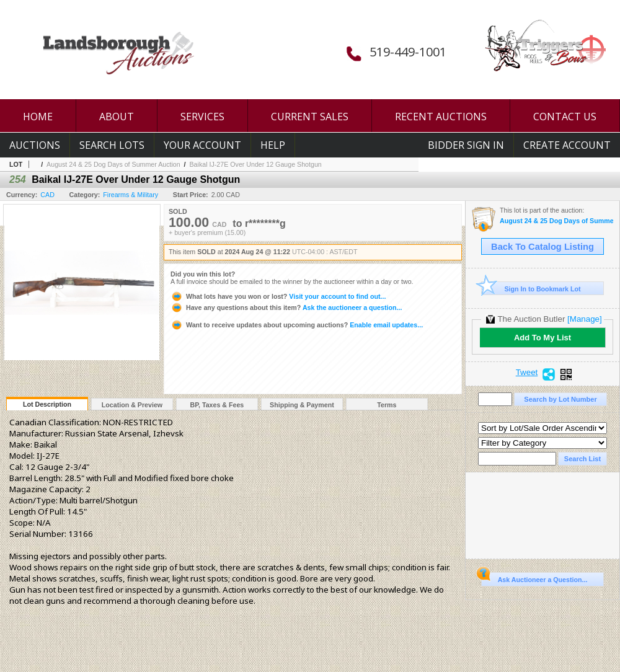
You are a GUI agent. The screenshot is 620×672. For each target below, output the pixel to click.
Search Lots (112, 145)
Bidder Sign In (466, 145)
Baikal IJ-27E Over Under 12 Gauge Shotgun (256, 164)
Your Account (202, 145)
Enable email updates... (297, 325)
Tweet (527, 373)
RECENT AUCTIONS (441, 117)
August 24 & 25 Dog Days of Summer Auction (113, 164)
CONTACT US (565, 117)
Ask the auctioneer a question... (286, 307)
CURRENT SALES (310, 117)
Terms (387, 405)
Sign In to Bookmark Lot (531, 289)
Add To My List (542, 338)
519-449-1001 (408, 52)
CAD (47, 195)
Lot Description (47, 404)
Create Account (567, 145)
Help (273, 145)
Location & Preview (132, 405)
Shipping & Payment (302, 405)
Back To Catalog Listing (542, 247)
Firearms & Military (131, 195)
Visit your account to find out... (278, 296)
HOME (38, 117)
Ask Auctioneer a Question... (534, 578)
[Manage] (584, 319)
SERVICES (202, 117)
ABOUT (117, 117)
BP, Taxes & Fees (217, 405)
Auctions (35, 145)
